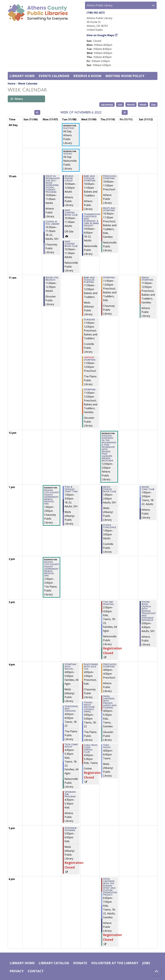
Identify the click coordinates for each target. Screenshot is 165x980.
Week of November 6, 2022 (81, 112)
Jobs (146, 963)
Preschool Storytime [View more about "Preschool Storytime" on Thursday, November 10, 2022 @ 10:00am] (110, 177)
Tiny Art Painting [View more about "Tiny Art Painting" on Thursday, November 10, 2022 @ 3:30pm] (108, 603)
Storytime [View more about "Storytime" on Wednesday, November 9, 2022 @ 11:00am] (90, 360)
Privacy (17, 971)
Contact (36, 971)
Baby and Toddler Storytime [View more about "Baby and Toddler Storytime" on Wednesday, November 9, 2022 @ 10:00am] (90, 179)
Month (131, 105)
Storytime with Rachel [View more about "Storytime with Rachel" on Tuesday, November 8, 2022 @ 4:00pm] (70, 667)
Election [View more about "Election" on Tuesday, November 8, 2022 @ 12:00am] (69, 128)
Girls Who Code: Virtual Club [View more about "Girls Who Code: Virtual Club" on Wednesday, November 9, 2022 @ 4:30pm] (91, 749)
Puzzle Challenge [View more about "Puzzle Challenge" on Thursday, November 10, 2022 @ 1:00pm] (110, 526)
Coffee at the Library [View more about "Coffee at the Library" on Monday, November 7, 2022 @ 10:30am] (52, 223)
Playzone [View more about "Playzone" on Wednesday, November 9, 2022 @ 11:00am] (89, 320)
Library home (22, 76)
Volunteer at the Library (115, 963)
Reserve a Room (87, 76)
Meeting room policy (125, 76)
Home (12, 84)
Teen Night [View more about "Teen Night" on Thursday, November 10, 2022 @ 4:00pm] (107, 746)
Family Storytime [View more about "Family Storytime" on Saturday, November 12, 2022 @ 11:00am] (147, 279)
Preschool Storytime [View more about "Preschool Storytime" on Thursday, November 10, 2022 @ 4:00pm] (110, 666)
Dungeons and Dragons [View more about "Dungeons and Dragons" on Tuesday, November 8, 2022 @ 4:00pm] (71, 709)
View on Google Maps (100, 35)
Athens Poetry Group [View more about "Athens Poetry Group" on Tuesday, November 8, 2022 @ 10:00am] (69, 179)
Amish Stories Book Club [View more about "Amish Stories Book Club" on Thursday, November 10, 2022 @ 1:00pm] (109, 489)
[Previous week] (37, 112)
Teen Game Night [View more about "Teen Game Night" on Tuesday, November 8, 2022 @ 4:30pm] (71, 746)
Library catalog (54, 963)
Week (143, 105)
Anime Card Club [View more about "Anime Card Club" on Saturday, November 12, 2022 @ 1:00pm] (148, 488)
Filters (19, 99)
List (120, 105)
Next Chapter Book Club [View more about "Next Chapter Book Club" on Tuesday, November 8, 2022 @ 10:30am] (71, 213)
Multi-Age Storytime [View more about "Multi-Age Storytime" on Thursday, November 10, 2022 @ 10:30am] (109, 209)
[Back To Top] (157, 972)
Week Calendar (28, 84)
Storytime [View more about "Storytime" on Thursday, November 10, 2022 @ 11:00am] (109, 278)
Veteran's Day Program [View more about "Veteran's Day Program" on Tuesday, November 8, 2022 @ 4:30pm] (70, 794)
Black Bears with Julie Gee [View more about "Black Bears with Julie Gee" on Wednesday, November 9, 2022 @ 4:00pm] (91, 667)
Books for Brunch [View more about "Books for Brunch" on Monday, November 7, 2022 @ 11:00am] (52, 279)
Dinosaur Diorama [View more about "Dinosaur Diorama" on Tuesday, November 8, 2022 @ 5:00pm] (71, 829)
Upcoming (107, 105)
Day (153, 105)
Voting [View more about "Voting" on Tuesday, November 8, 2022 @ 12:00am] (68, 154)
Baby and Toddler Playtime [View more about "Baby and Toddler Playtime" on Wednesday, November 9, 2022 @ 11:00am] (89, 280)
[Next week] (125, 112)
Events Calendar (54, 76)
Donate (80, 963)
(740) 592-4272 (96, 13)
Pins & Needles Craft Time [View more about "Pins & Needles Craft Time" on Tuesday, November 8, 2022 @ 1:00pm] (71, 489)
